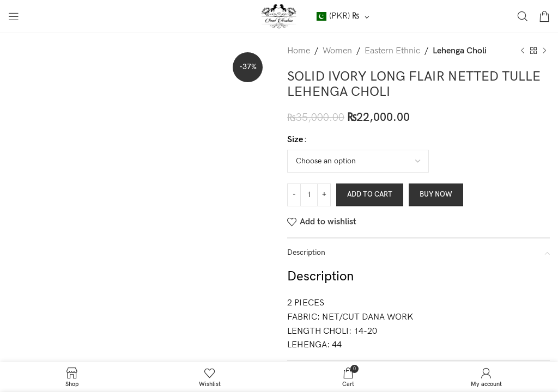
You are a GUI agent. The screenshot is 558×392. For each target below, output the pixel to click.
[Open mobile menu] (14, 16)
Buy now (436, 194)
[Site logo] (279, 16)
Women (337, 51)
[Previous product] (523, 51)
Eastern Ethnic (392, 51)
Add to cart (370, 194)
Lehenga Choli (460, 51)
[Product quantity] (309, 195)
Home (299, 51)
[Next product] (544, 51)
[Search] (523, 16)
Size (295, 140)
